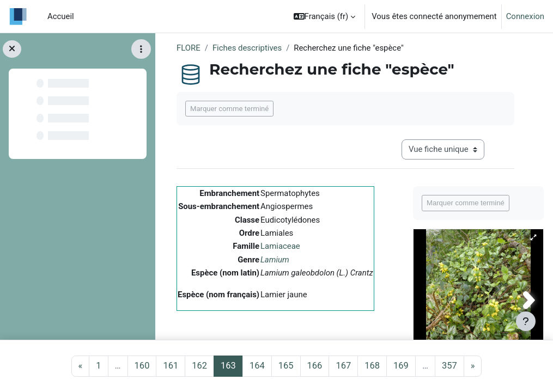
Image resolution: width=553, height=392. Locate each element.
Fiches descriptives (247, 48)
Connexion (525, 16)
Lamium (275, 260)
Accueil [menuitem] (61, 16)
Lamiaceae (280, 246)
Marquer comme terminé (229, 109)
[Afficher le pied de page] (526, 321)
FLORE (189, 48)
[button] (325, 16)
